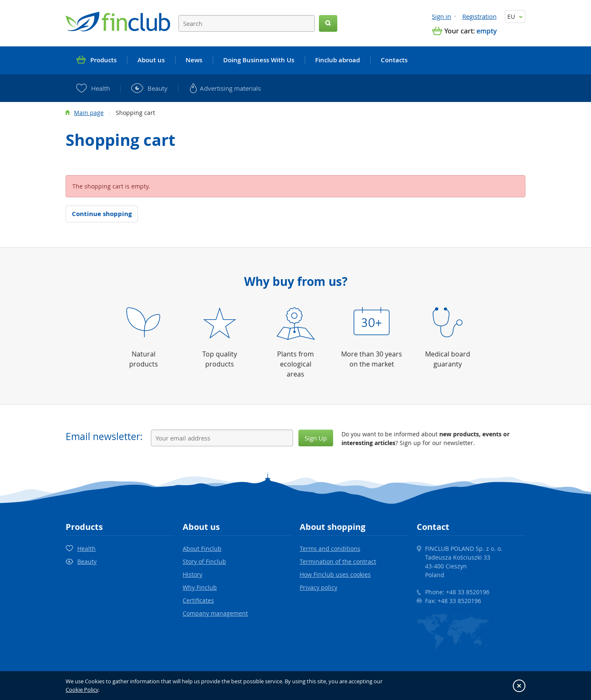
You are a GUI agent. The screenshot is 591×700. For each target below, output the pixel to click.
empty (487, 31)
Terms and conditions (330, 549)
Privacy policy (318, 587)
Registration (479, 16)
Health (87, 549)
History (192, 574)
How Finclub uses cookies (335, 574)
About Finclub (202, 549)
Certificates (198, 600)
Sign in (441, 16)
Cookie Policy (82, 690)
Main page (89, 113)
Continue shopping (102, 214)
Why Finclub (200, 587)
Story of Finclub (204, 561)
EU (515, 17)
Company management (215, 613)
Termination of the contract (338, 561)
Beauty (87, 561)
